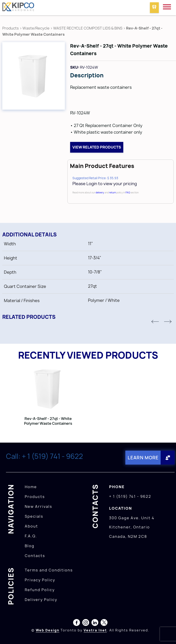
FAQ (128, 192)
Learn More (142, 458)
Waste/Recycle (36, 28)
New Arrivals (38, 506)
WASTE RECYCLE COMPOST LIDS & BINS (88, 28)
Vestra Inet (95, 630)
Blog (30, 546)
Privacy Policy (40, 580)
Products (11, 28)
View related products (97, 147)
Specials (34, 516)
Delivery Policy (41, 599)
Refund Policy (40, 590)
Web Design (48, 630)
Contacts (35, 555)
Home (31, 487)
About (31, 526)
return (113, 192)
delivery (100, 192)
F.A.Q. (31, 536)
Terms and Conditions (49, 570)
